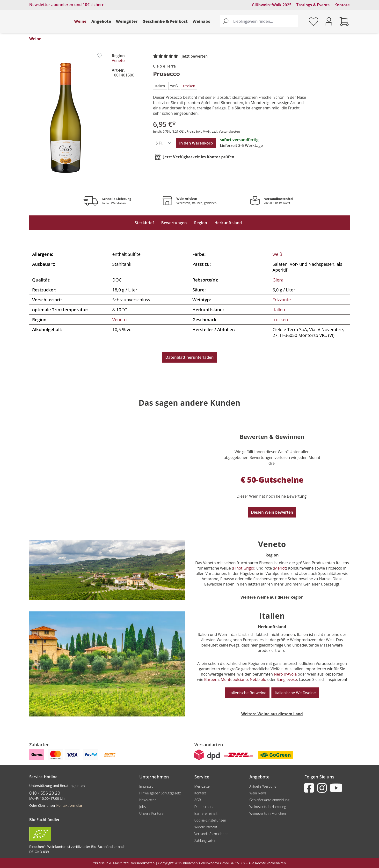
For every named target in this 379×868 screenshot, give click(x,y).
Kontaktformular (69, 805)
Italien (279, 310)
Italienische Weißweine (295, 693)
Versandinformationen (211, 834)
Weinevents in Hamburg (268, 807)
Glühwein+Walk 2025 (272, 5)
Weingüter (127, 21)
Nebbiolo (258, 679)
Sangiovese (287, 679)
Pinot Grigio (244, 568)
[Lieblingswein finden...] (265, 21)
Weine (80, 21)
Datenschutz (204, 807)
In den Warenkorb (196, 143)
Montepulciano (234, 679)
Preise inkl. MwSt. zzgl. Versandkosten (213, 132)
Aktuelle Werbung (263, 786)
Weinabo (201, 21)
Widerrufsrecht (206, 827)
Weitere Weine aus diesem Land (272, 714)
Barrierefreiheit (206, 813)
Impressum (148, 786)
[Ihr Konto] (329, 21)
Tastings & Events (313, 5)
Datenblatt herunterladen (189, 357)
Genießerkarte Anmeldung (270, 800)
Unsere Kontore (151, 813)
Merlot (280, 568)
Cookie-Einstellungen (210, 820)
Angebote (101, 21)
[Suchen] (226, 21)
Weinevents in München (268, 813)
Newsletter (147, 800)
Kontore (342, 5)
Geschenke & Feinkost (165, 21)
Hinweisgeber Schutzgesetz (160, 793)
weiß (277, 254)
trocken (280, 320)
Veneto (118, 61)
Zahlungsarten (205, 841)
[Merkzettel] (313, 21)
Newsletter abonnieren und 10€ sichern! (67, 5)
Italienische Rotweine (247, 693)
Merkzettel (202, 786)
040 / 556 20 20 (45, 793)
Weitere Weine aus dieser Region (272, 597)
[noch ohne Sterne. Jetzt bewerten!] (181, 56)
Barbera (211, 679)
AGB (198, 800)
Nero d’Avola (285, 674)
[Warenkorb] (344, 21)
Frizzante (282, 300)
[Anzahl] (164, 143)
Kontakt (200, 793)
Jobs (142, 807)
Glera (278, 280)
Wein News (258, 793)
